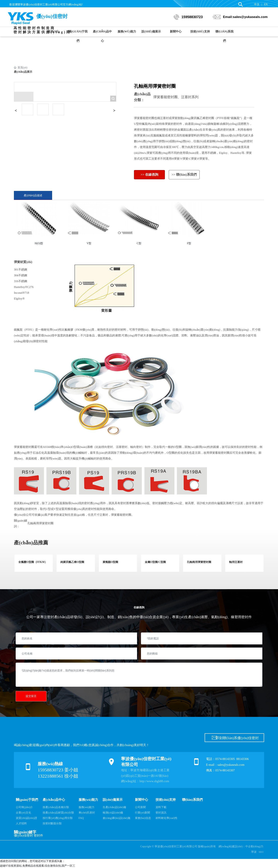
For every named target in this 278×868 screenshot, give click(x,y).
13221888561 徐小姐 (58, 776)
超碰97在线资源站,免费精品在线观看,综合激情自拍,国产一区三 (38, 866)
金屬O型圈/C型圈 (155, 562)
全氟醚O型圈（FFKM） (33, 562)
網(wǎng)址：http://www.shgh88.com (145, 781)
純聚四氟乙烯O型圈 (72, 562)
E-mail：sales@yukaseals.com (225, 765)
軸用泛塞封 (236, 562)
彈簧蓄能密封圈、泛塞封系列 (176, 97)
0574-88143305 (225, 759)
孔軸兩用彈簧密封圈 (40, 523)
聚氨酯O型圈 (111, 562)
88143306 (243, 759)
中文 (257, 4)
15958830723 (192, 18)
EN (266, 4)
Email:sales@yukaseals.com (245, 18)
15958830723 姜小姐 (58, 770)
